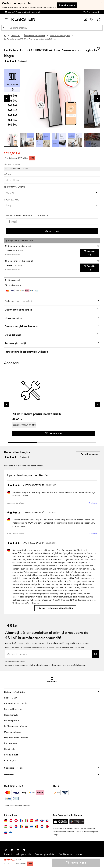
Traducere (93, 503)
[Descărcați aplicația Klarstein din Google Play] (77, 822)
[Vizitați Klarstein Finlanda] (32, 827)
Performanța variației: (15, 187)
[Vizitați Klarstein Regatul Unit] (37, 821)
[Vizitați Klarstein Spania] (32, 821)
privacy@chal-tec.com (77, 665)
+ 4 (92, 140)
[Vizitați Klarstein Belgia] (37, 827)
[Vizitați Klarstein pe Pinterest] (24, 850)
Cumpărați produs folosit (20, 246)
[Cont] (86, 19)
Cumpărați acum (67, 5)
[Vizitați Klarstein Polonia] (11, 827)
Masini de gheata (13, 732)
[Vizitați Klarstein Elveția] (16, 821)
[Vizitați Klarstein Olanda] (42, 827)
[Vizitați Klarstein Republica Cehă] (47, 821)
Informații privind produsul (12, 164)
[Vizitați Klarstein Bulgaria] (26, 827)
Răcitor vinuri (11, 698)
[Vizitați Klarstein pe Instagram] (6, 850)
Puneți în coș (90, 253)
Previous (7, 99)
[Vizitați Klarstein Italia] (26, 821)
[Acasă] (8, 36)
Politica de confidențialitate (15, 662)
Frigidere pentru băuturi (16, 738)
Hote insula (10, 749)
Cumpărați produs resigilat (21, 261)
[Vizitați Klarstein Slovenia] (6, 833)
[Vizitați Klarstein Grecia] (11, 833)
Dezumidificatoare (13, 709)
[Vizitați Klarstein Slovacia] (42, 821)
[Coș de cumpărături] (98, 19)
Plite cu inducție (12, 755)
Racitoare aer (11, 743)
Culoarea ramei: (12, 200)
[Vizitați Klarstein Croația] (16, 827)
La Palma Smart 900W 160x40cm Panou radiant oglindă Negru (30, 39)
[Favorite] (92, 19)
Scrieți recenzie (88, 454)
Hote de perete (11, 721)
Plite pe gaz (10, 760)
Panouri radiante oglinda (60, 36)
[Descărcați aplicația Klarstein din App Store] (61, 822)
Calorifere (15, 36)
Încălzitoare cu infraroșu (35, 36)
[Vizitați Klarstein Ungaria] (6, 827)
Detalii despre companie (70, 854)
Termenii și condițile (45, 854)
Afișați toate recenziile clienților (55, 608)
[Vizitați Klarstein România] (21, 827)
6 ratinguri (22, 61)
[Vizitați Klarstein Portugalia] (47, 827)
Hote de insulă (11, 715)
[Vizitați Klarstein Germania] (6, 821)
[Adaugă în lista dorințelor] (98, 49)
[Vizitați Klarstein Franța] (21, 821)
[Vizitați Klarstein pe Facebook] (12, 850)
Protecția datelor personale (18, 854)
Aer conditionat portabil (16, 703)
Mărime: (8, 174)
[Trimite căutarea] (4, 28)
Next (97, 99)
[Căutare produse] (52, 28)
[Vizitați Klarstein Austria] (11, 821)
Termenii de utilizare (82, 832)
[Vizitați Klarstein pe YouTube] (18, 850)
